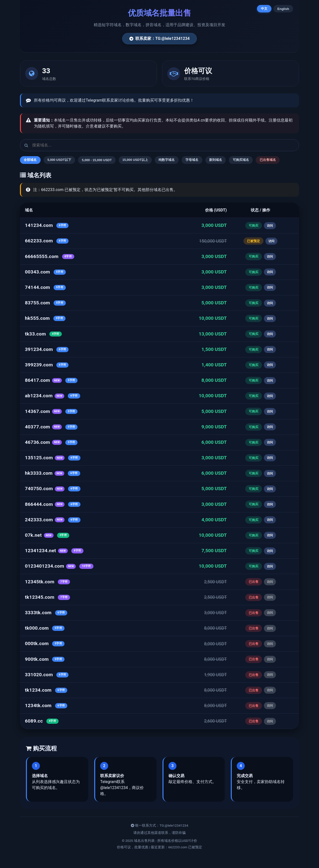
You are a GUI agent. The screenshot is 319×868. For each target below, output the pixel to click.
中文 (264, 9)
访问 (270, 238)
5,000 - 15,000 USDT (106, 161)
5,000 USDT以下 (65, 160)
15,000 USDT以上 (149, 160)
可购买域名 (269, 160)
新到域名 (240, 160)
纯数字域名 (185, 160)
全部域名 (32, 160)
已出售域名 (34, 172)
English (283, 9)
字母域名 (213, 160)
